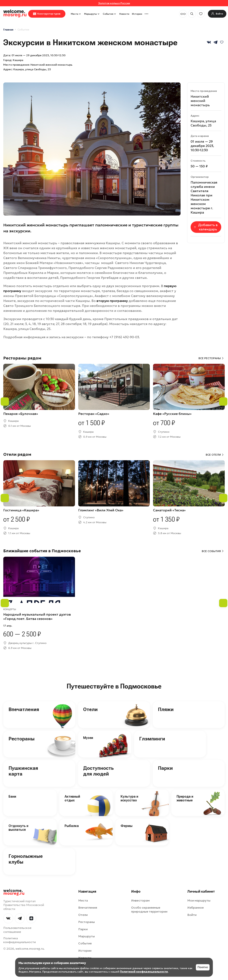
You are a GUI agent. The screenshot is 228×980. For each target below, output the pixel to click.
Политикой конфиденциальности (144, 972)
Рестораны (22, 739)
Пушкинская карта (23, 771)
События (110, 14)
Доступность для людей (98, 771)
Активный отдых (72, 798)
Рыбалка (72, 826)
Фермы (127, 826)
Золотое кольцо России (114, 3)
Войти (192, 915)
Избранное (196, 908)
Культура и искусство (129, 798)
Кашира (18, 60)
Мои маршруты (199, 900)
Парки (165, 768)
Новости (124, 14)
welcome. (14, 892)
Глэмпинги (152, 739)
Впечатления (24, 709)
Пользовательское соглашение (17, 930)
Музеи (88, 738)
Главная (8, 30)
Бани (12, 796)
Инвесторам (140, 900)
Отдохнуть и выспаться (18, 828)
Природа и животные (185, 798)
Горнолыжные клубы (26, 859)
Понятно (203, 967)
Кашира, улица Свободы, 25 (32, 69)
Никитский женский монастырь (200, 101)
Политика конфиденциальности (20, 940)
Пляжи (166, 709)
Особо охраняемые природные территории (149, 909)
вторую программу (112, 301)
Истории (137, 14)
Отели (90, 709)
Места (76, 14)
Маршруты (92, 14)
